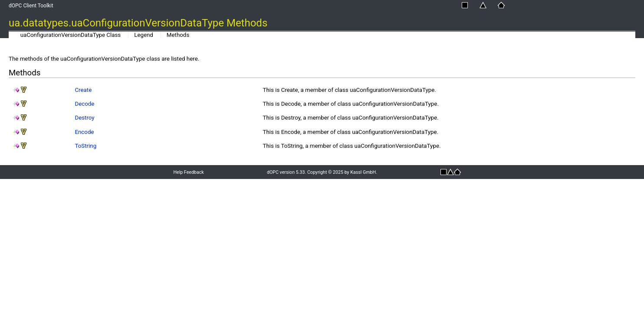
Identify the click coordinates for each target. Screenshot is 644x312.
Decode (84, 104)
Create (83, 90)
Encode (84, 132)
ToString (85, 146)
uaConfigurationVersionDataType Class (71, 35)
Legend (144, 35)
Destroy (84, 118)
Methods (178, 35)
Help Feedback (188, 172)
